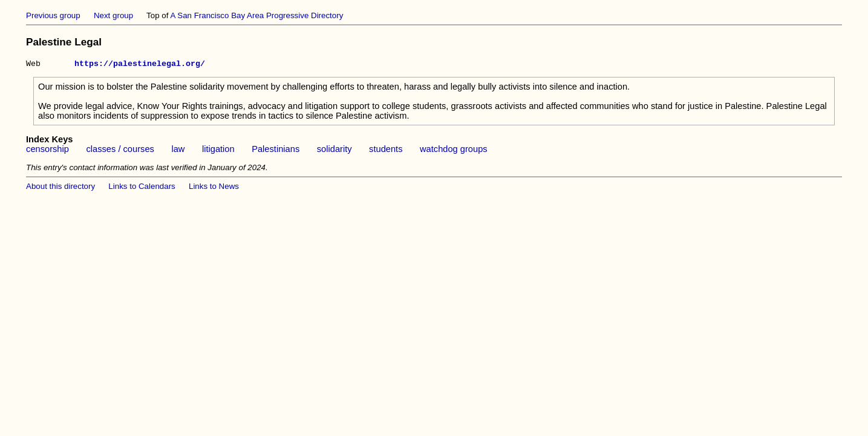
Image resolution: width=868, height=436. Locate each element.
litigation (218, 151)
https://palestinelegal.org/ (140, 65)
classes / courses (120, 151)
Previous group (53, 15)
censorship (47, 151)
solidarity (334, 151)
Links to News (214, 188)
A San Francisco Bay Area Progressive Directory (256, 15)
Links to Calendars (142, 188)
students (386, 151)
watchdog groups (454, 151)
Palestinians (276, 151)
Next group (113, 15)
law (178, 151)
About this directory (60, 188)
